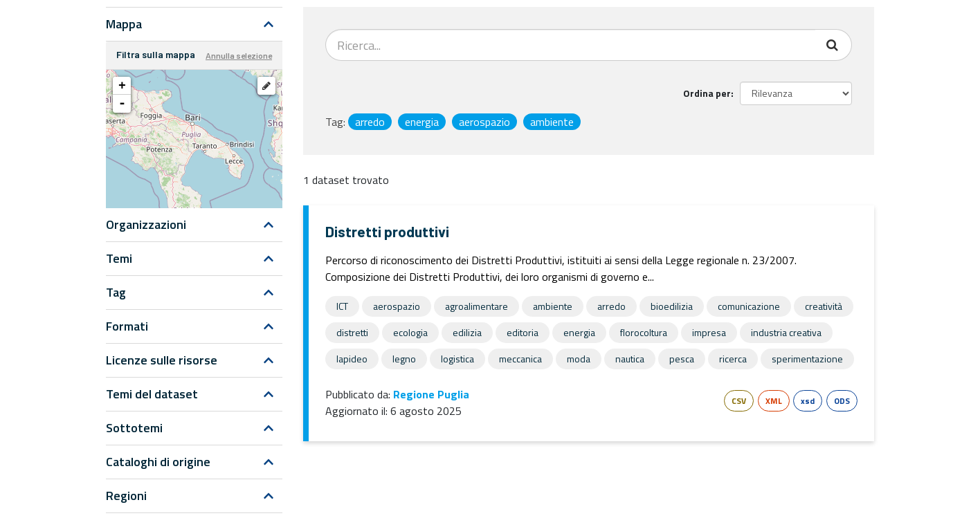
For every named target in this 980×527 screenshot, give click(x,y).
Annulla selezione (239, 55)
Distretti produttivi (387, 231)
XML (774, 401)
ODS (842, 401)
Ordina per (707, 93)
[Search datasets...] (571, 45)
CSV (739, 401)
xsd (808, 401)
